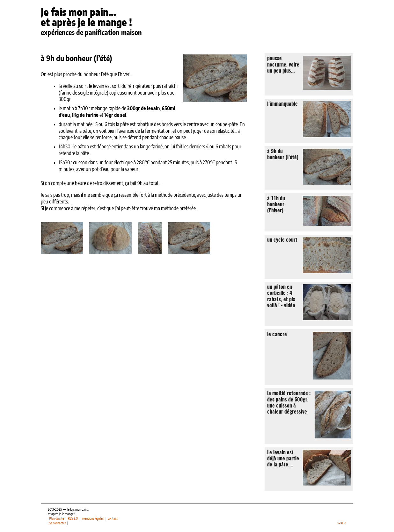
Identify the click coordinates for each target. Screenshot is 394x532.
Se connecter (57, 523)
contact (113, 519)
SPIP (340, 523)
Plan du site (57, 519)
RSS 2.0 (73, 519)
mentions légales (93, 519)
